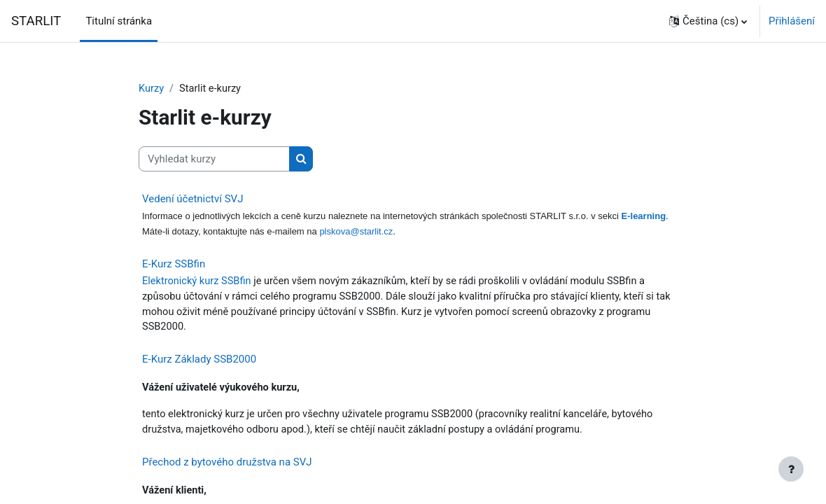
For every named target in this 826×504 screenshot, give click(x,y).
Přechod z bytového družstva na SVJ (227, 466)
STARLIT (36, 21)
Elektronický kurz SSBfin (198, 283)
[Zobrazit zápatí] (791, 469)
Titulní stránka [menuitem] (119, 21)
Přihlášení (792, 21)
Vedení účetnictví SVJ (192, 199)
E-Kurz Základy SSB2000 (199, 362)
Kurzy (152, 89)
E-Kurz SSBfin (174, 265)
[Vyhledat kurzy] (214, 159)
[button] (708, 21)
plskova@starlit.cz (356, 233)
